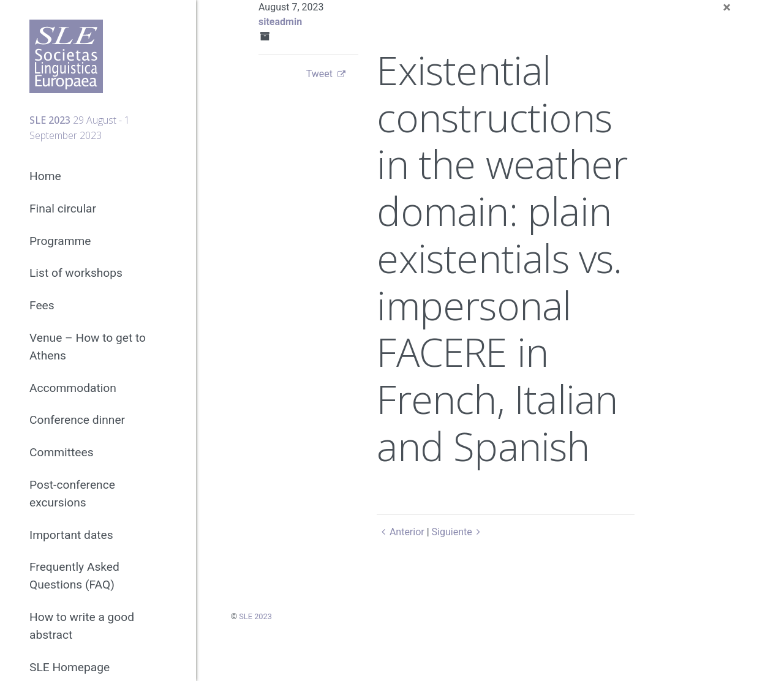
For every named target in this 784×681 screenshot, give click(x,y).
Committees (62, 452)
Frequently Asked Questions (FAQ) (74, 576)
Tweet (319, 74)
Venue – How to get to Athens (88, 347)
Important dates (71, 535)
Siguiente (458, 532)
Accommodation (73, 388)
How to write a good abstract (82, 626)
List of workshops (76, 273)
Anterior (400, 532)
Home (45, 176)
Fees (42, 305)
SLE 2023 (255, 616)
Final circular (63, 209)
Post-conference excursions (72, 494)
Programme (60, 241)
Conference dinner (77, 420)
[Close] (727, 7)
